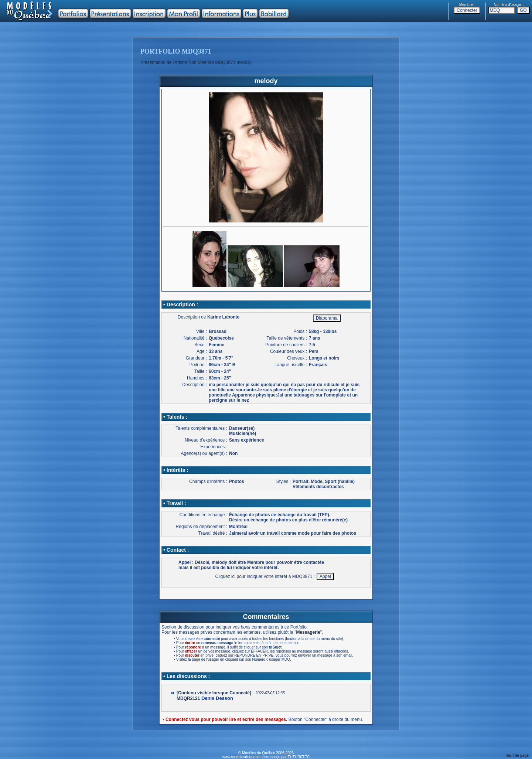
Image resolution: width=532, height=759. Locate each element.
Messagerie (308, 632)
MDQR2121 (188, 698)
